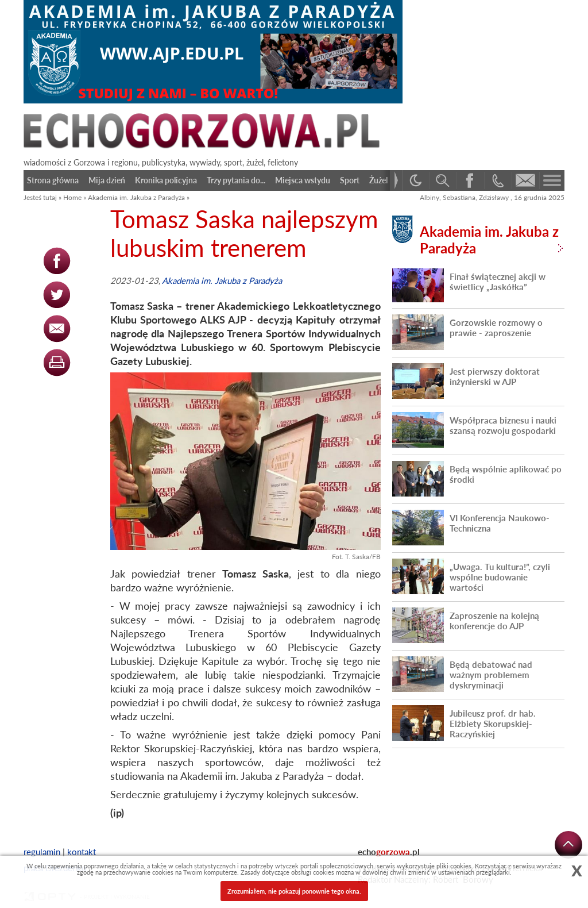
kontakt (82, 852)
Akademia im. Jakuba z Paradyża (136, 197)
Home (72, 197)
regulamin (42, 852)
